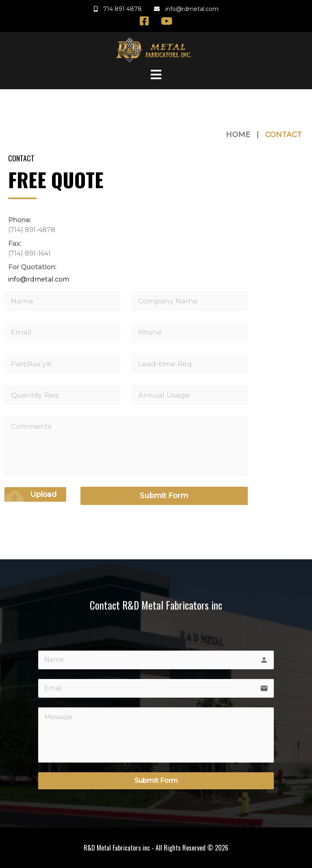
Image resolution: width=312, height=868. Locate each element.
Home (238, 135)
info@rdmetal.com (39, 280)
